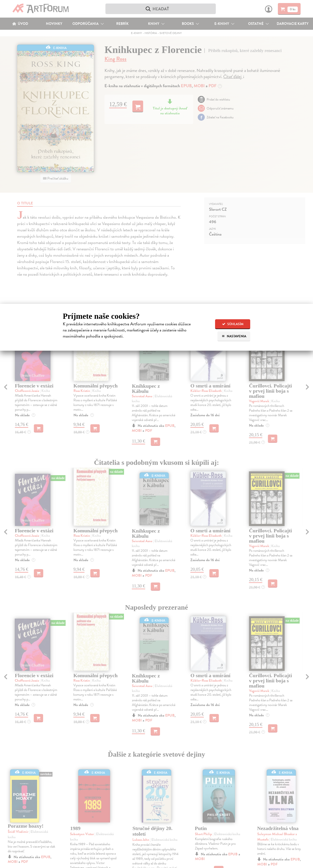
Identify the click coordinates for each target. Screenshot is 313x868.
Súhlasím (233, 324)
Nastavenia (234, 336)
